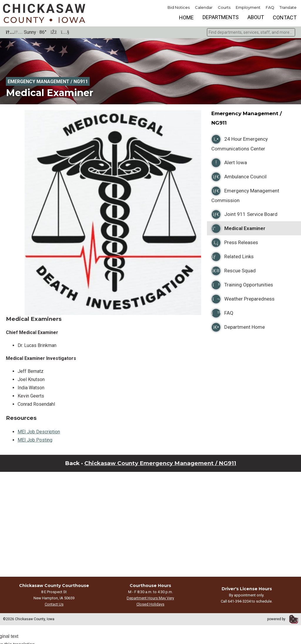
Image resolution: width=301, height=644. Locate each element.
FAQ (270, 7)
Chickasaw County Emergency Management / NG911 (160, 463)
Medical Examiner (238, 229)
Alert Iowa (229, 163)
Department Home (238, 327)
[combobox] (251, 32)
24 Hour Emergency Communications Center (240, 143)
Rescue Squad (234, 271)
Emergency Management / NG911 (48, 82)
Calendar (204, 7)
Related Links (233, 257)
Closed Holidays (150, 604)
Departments (221, 17)
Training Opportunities (242, 285)
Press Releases (235, 243)
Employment (248, 7)
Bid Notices (179, 7)
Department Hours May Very (150, 598)
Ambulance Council (239, 177)
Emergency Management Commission (245, 195)
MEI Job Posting (35, 440)
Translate (288, 7)
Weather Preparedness (243, 299)
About (256, 17)
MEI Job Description (39, 432)
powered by (283, 619)
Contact (285, 17)
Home (186, 17)
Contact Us (54, 604)
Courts (224, 7)
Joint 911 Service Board (244, 214)
